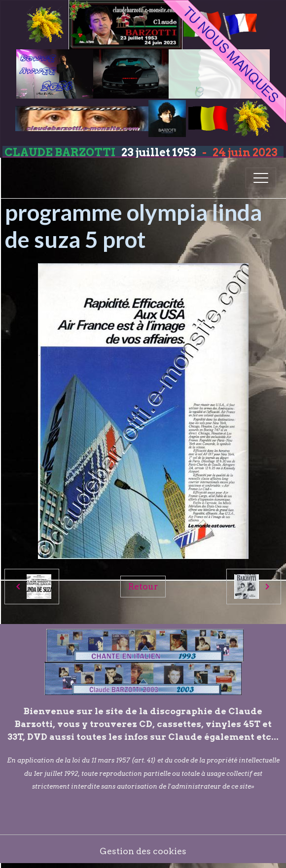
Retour (143, 586)
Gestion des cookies (143, 851)
